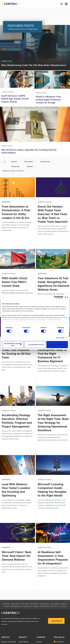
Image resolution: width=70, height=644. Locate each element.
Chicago (25, 604)
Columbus (55, 604)
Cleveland (45, 604)
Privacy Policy (28, 311)
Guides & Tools (45, 161)
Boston (6, 604)
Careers (39, 642)
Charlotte (15, 604)
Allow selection (35, 345)
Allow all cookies (57, 345)
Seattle (53, 606)
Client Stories (29, 161)
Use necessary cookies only (13, 345)
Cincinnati (34, 604)
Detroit (64, 604)
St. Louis (62, 606)
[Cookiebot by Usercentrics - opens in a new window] (55, 297)
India (7, 606)
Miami (35, 606)
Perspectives (15, 166)
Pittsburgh (44, 606)
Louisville (27, 606)
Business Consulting (9, 642)
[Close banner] (67, 297)
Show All (14, 161)
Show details (60, 338)
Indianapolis (16, 606)
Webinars (30, 166)
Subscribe (56, 621)
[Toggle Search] (62, 4)
